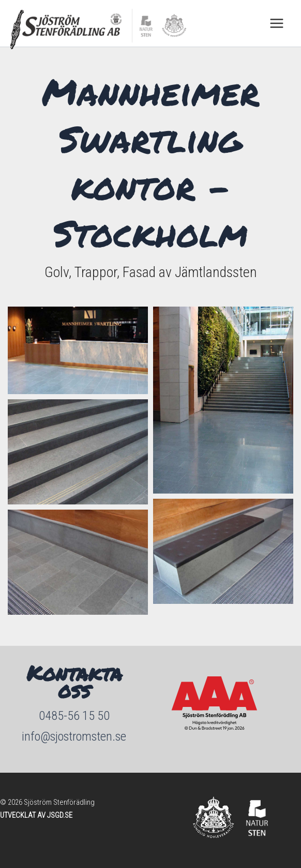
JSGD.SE (60, 815)
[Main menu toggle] (276, 24)
